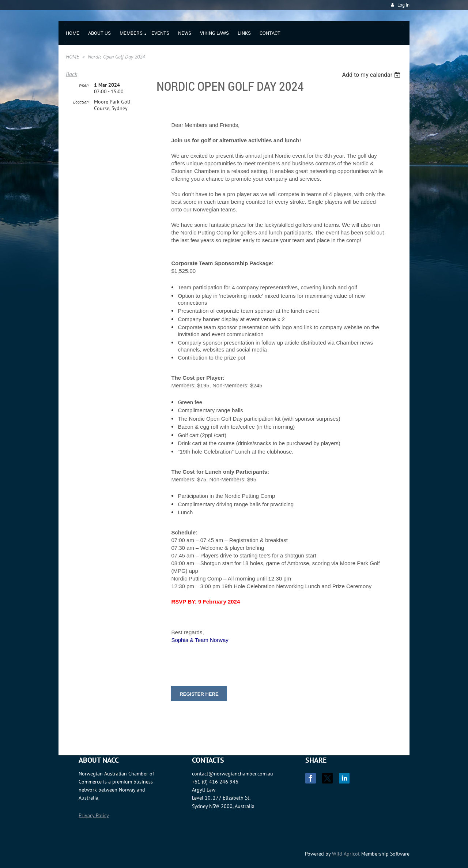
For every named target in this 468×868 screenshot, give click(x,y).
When (84, 85)
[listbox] (372, 75)
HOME (72, 57)
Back (71, 74)
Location (81, 102)
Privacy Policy (94, 815)
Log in (403, 5)
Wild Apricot (346, 854)
